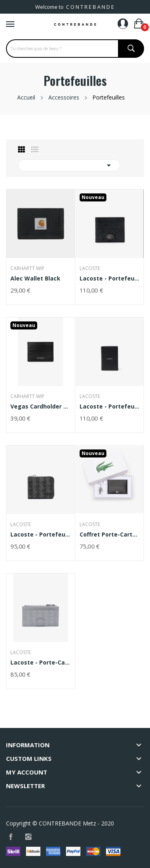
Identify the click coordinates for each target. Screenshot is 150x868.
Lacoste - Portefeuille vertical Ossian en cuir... (110, 407)
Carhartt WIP (27, 268)
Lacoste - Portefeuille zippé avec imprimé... (41, 535)
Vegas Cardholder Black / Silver (41, 407)
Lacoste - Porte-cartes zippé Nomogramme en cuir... (41, 663)
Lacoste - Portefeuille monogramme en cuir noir (110, 278)
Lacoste (90, 268)
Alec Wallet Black (35, 278)
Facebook (11, 837)
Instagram (28, 837)
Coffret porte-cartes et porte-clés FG (110, 535)
